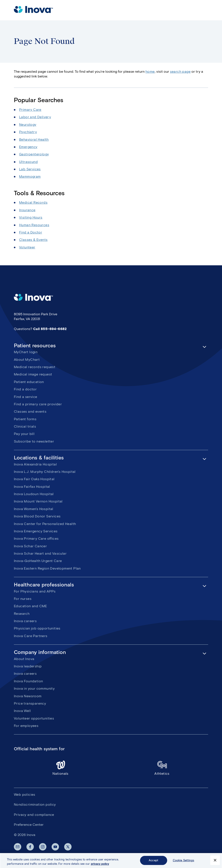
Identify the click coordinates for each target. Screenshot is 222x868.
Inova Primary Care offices (36, 539)
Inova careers (25, 621)
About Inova (24, 659)
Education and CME (30, 606)
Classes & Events (33, 240)
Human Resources (34, 225)
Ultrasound (28, 162)
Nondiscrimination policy (35, 804)
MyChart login (26, 352)
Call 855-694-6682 (50, 329)
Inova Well (22, 711)
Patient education (29, 382)
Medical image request (33, 374)
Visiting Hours (31, 217)
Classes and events (30, 411)
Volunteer (27, 247)
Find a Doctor (31, 232)
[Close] (215, 863)
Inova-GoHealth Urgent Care (38, 561)
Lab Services (30, 169)
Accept (153, 863)
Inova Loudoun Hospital (34, 494)
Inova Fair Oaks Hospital (34, 479)
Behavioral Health (34, 139)
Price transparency (30, 703)
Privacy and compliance (34, 815)
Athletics (162, 768)
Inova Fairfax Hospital (32, 487)
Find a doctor (25, 389)
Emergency (28, 147)
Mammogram (30, 176)
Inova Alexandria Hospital (35, 464)
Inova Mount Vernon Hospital (38, 501)
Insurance (27, 210)
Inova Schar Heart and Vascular (40, 553)
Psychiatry (28, 132)
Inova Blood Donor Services (37, 516)
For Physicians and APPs (35, 591)
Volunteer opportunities (34, 718)
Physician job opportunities (37, 628)
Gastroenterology (34, 154)
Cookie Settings (184, 863)
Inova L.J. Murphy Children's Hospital (45, 472)
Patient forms (25, 419)
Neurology (28, 125)
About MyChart (27, 360)
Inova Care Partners (31, 636)
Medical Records (33, 202)
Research (22, 614)
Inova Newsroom (28, 696)
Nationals (60, 768)
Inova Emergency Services (36, 531)
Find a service (26, 397)
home (150, 72)
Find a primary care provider (38, 404)
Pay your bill (24, 434)
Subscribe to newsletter (34, 441)
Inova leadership (28, 666)
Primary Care (30, 110)
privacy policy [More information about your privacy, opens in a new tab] (100, 866)
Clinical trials (25, 426)
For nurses (23, 599)
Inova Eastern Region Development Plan (47, 568)
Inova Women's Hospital (34, 509)
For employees (26, 726)
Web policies (25, 795)
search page (180, 72)
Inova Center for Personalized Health (45, 524)
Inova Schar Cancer (30, 546)
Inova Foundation (28, 681)
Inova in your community (34, 688)
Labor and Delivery (35, 117)
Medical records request (35, 367)
